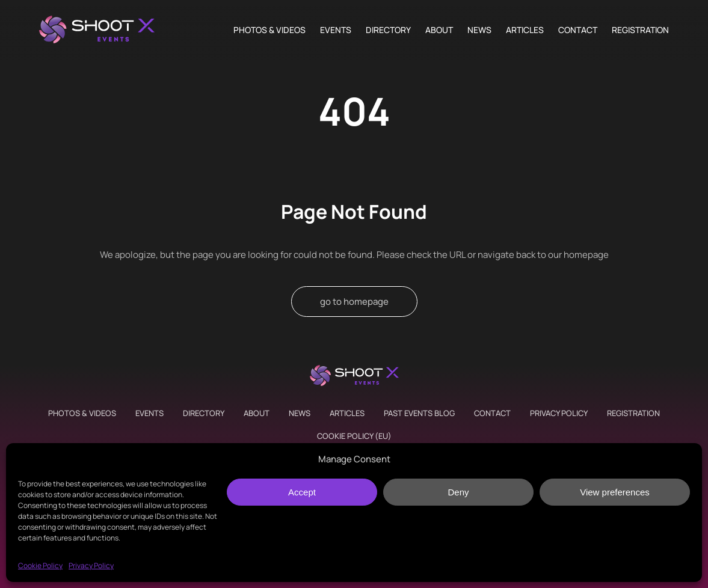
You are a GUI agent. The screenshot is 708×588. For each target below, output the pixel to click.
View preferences (615, 492)
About (439, 30)
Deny (458, 492)
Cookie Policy (40, 565)
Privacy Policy (91, 565)
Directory (388, 30)
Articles (525, 30)
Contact (578, 30)
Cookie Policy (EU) (354, 436)
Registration (640, 30)
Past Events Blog (419, 413)
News (479, 30)
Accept (302, 492)
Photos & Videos (269, 30)
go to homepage (354, 302)
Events (336, 30)
